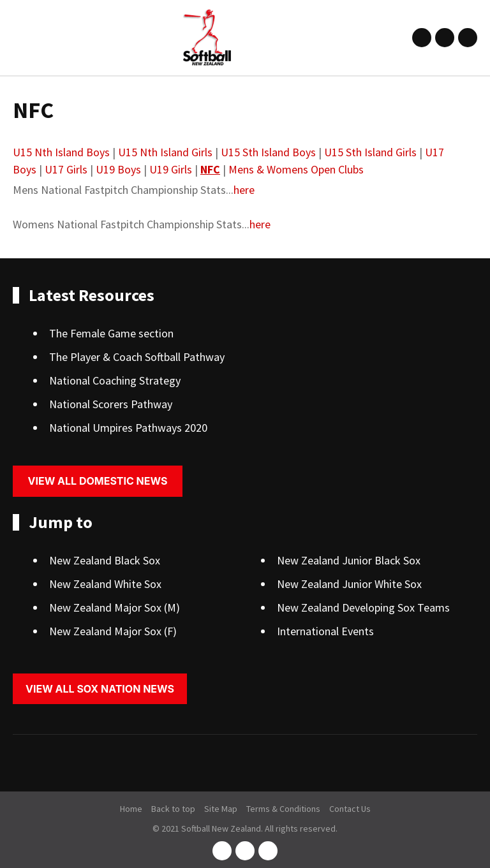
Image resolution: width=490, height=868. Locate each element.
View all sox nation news (100, 689)
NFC (210, 169)
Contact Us (350, 809)
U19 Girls (171, 169)
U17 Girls (66, 169)
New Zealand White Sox (105, 584)
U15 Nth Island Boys (61, 152)
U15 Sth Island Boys (268, 152)
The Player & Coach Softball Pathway (137, 357)
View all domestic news (98, 481)
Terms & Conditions (283, 809)
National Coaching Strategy (115, 380)
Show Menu (20, 37)
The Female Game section (111, 333)
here (244, 190)
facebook (422, 38)
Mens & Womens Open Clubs (296, 169)
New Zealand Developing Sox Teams (363, 607)
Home (131, 809)
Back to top (173, 809)
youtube (468, 38)
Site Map (221, 809)
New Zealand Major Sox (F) (113, 631)
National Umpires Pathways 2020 (128, 428)
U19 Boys (118, 169)
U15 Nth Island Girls (165, 152)
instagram (445, 38)
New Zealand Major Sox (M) (115, 607)
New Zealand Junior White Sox (349, 584)
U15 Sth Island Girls (370, 152)
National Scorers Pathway (111, 404)
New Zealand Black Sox (105, 560)
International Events (325, 631)
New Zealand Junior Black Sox (349, 560)
